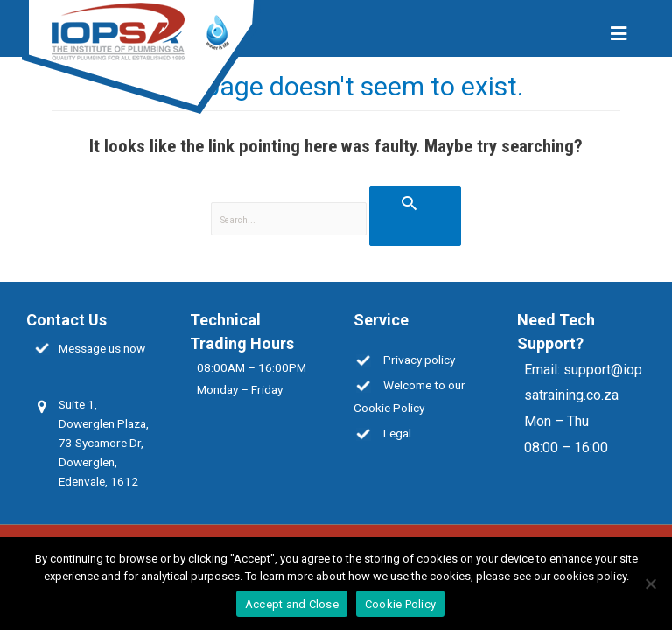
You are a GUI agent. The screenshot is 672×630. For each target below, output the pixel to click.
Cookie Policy (400, 604)
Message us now (102, 348)
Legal (397, 433)
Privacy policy (419, 360)
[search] (289, 219)
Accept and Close (292, 604)
